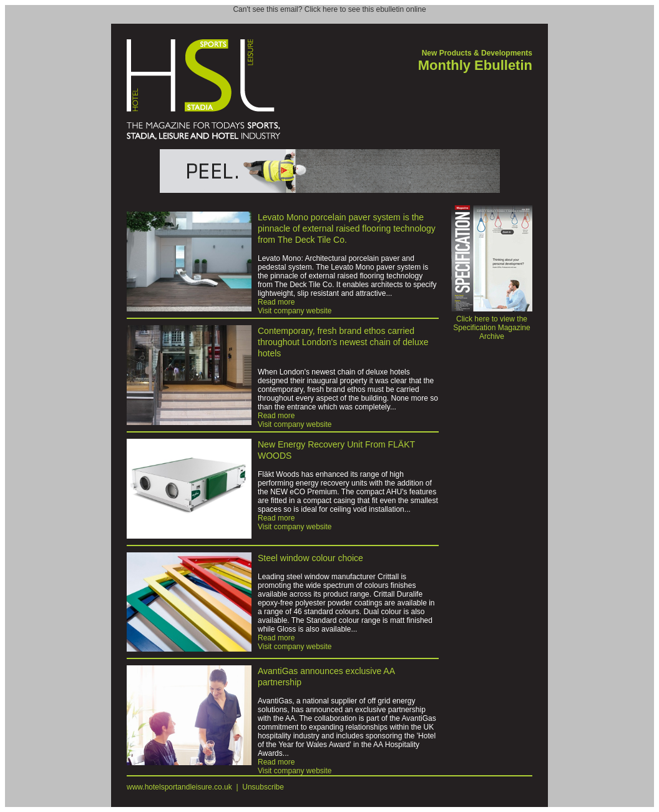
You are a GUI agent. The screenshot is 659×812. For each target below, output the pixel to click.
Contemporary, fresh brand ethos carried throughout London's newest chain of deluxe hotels (343, 342)
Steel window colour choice (310, 558)
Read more (276, 302)
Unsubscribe (263, 787)
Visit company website (295, 311)
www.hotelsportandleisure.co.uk (179, 787)
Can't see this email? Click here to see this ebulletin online (329, 9)
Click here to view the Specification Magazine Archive (492, 324)
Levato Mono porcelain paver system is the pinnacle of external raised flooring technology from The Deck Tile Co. (347, 228)
